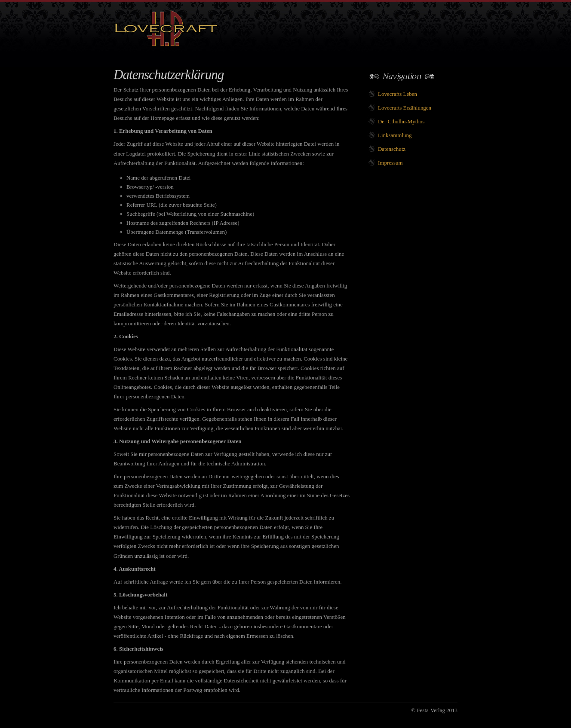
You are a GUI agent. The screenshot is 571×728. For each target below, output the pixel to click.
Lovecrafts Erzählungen (405, 108)
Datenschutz (392, 149)
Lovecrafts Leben (398, 94)
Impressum (390, 163)
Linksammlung (395, 135)
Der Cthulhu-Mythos (401, 121)
